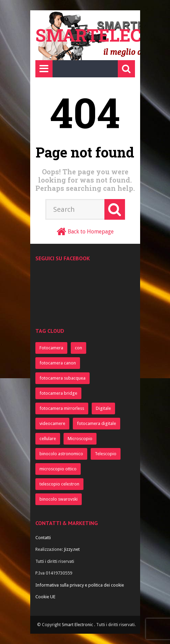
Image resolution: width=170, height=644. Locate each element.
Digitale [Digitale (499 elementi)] (103, 408)
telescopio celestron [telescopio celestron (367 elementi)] (59, 484)
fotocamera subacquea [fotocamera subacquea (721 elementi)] (63, 378)
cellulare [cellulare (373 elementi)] (48, 439)
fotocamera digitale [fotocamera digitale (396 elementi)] (97, 423)
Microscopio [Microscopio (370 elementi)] (80, 439)
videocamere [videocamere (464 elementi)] (52, 423)
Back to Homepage (91, 232)
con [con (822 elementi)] (78, 348)
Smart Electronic (78, 625)
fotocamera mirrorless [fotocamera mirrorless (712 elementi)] (62, 408)
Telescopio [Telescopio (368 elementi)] (106, 454)
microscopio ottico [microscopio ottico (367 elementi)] (58, 469)
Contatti (43, 538)
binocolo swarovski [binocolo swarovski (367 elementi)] (59, 499)
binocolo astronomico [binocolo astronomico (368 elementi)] (61, 454)
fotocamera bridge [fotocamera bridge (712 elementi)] (58, 393)
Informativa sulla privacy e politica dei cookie (80, 585)
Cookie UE (45, 597)
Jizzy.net (72, 549)
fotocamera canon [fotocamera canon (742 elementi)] (58, 363)
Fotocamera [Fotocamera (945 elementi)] (51, 348)
